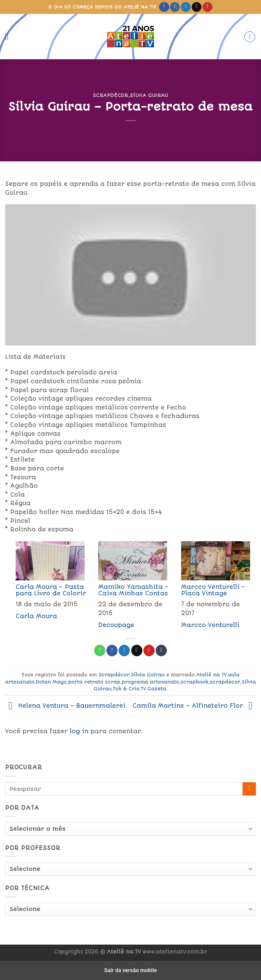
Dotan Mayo (51, 682)
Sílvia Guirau (149, 95)
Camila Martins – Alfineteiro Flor (194, 706)
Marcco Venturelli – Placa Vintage (213, 590)
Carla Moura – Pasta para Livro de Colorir (51, 590)
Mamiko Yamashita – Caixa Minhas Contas (133, 590)
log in (79, 731)
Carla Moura (36, 616)
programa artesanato (150, 682)
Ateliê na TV (212, 675)
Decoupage (116, 625)
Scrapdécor (110, 95)
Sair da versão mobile (131, 970)
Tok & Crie (126, 689)
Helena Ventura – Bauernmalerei (65, 706)
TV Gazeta (153, 689)
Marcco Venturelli (210, 625)
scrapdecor (225, 682)
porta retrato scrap (94, 682)
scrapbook (194, 682)
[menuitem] (47, 587)
